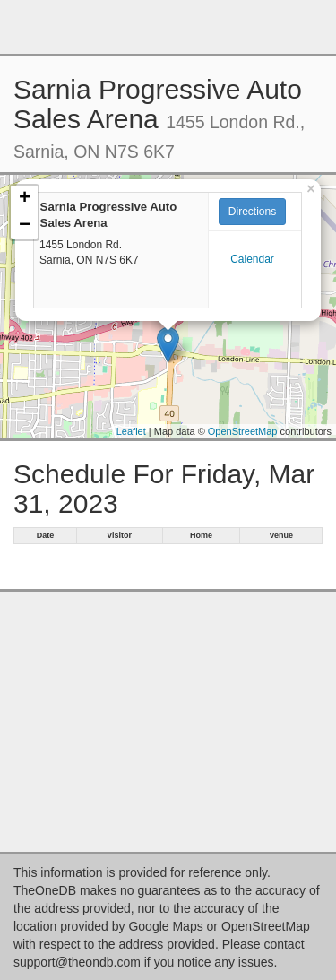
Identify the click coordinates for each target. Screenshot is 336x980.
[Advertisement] (168, 27)
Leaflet (131, 431)
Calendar (252, 259)
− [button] (25, 226)
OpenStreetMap (243, 431)
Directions (252, 212)
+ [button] (25, 199)
